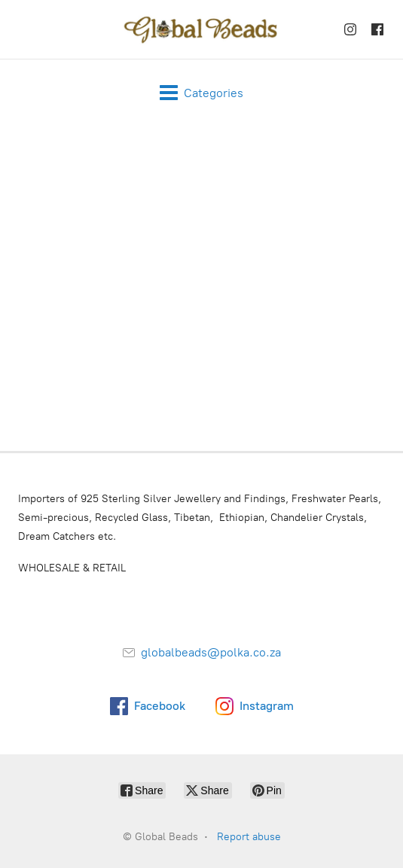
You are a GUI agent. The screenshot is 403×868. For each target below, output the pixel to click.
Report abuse (249, 837)
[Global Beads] (202, 29)
